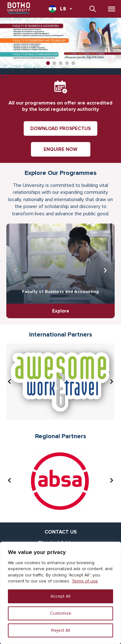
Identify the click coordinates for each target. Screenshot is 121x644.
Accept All (61, 596)
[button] (48, 63)
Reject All (61, 630)
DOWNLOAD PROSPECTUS (61, 128)
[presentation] (3, 78)
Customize (61, 613)
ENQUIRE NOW (61, 149)
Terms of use (85, 581)
